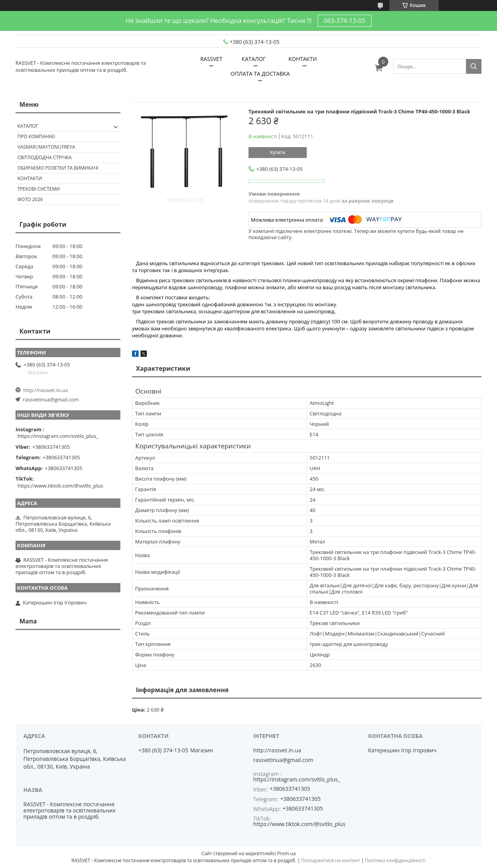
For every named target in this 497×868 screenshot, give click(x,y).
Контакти (30, 178)
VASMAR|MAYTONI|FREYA (46, 147)
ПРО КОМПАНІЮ (36, 136)
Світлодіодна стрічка (45, 157)
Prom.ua (287, 853)
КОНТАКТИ (303, 59)
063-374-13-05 (345, 21)
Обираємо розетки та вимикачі (58, 168)
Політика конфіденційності (395, 860)
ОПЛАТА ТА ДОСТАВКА (260, 74)
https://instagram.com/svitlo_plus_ (58, 436)
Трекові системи (39, 189)
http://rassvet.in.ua (46, 390)
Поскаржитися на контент (331, 860)
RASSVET (211, 59)
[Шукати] (474, 66)
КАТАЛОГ (254, 59)
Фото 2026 (30, 199)
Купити (278, 153)
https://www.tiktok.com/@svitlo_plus (60, 486)
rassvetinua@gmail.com (51, 399)
